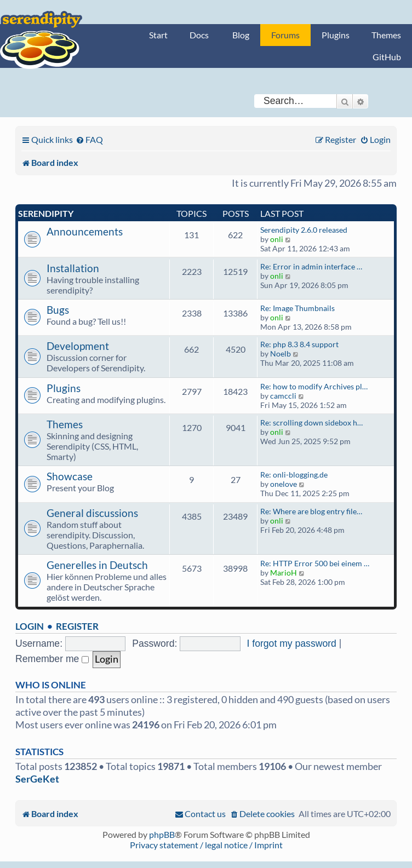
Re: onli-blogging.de (294, 475)
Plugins (336, 35)
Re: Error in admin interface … (311, 266)
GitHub (387, 57)
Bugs (58, 310)
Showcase (70, 476)
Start (158, 35)
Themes (386, 35)
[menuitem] (89, 139)
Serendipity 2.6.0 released (304, 230)
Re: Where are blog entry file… (311, 511)
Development (78, 346)
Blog (241, 35)
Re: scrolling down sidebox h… (311, 422)
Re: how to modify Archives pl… (314, 386)
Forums (285, 35)
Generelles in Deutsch (97, 565)
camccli (283, 396)
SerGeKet (37, 779)
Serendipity (46, 213)
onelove (284, 484)
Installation (73, 268)
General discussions (92, 513)
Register (77, 626)
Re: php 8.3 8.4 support (299, 344)
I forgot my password (292, 643)
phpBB (162, 834)
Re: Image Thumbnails (297, 308)
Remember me (52, 659)
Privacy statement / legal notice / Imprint (206, 845)
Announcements (85, 231)
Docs (199, 35)
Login (30, 626)
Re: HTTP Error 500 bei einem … (315, 563)
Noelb (281, 353)
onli (277, 239)
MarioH (284, 573)
